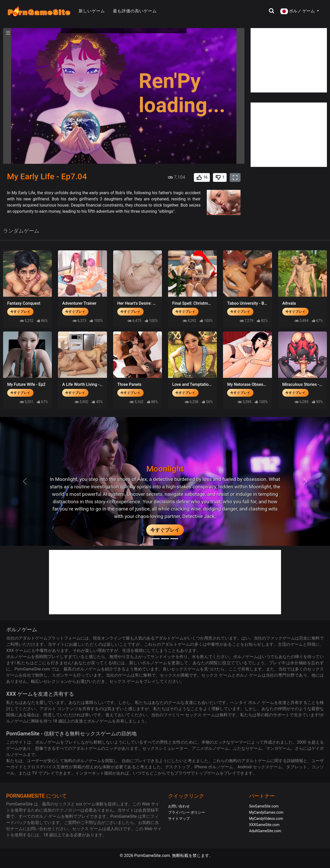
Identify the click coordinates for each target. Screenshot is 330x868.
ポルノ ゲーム (298, 11)
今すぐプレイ (20, 312)
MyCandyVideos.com (266, 819)
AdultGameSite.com (265, 831)
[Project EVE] (174, 539)
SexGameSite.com (264, 806)
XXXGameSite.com (264, 825)
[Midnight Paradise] (165, 539)
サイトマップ (179, 819)
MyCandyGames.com (266, 812)
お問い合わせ (179, 806)
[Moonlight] (156, 539)
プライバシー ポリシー (187, 812)
